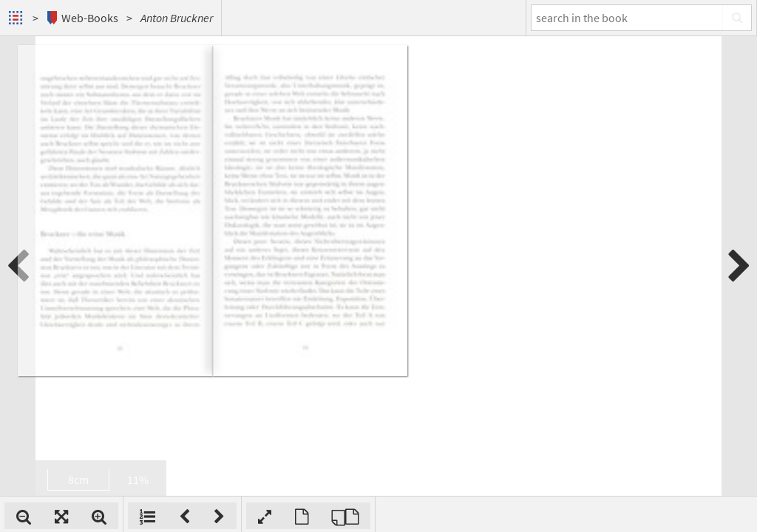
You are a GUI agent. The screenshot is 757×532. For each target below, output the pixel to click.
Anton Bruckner (177, 18)
